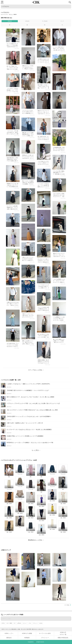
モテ (15, 623)
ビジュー (25, 623)
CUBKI (36, 2)
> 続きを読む (17, 48)
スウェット (35, 623)
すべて (62, 21)
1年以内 (27, 21)
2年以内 (10, 21)
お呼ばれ (19, 623)
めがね (41, 623)
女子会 (3, 623)
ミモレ (30, 623)
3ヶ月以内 (45, 21)
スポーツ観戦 (9, 623)
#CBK (35, 642)
